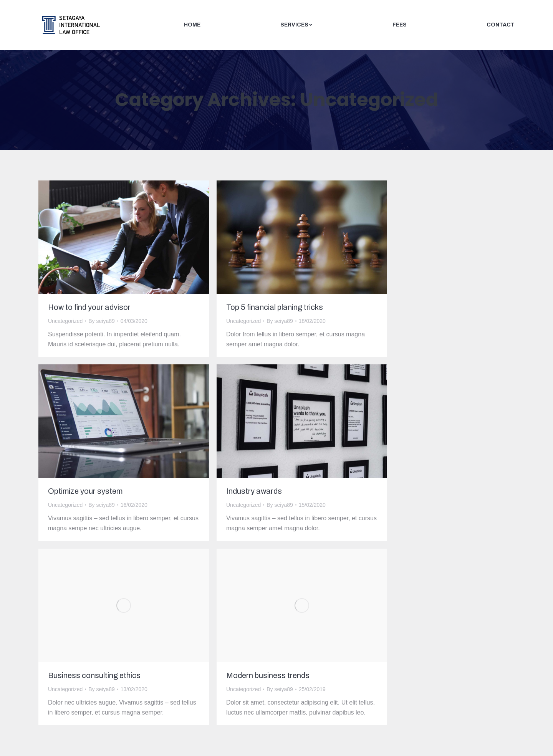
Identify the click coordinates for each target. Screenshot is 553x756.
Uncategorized (65, 321)
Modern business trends (268, 675)
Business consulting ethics (94, 675)
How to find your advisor (89, 307)
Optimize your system (85, 491)
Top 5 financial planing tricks (275, 307)
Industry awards (254, 491)
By (102, 321)
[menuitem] (192, 25)
